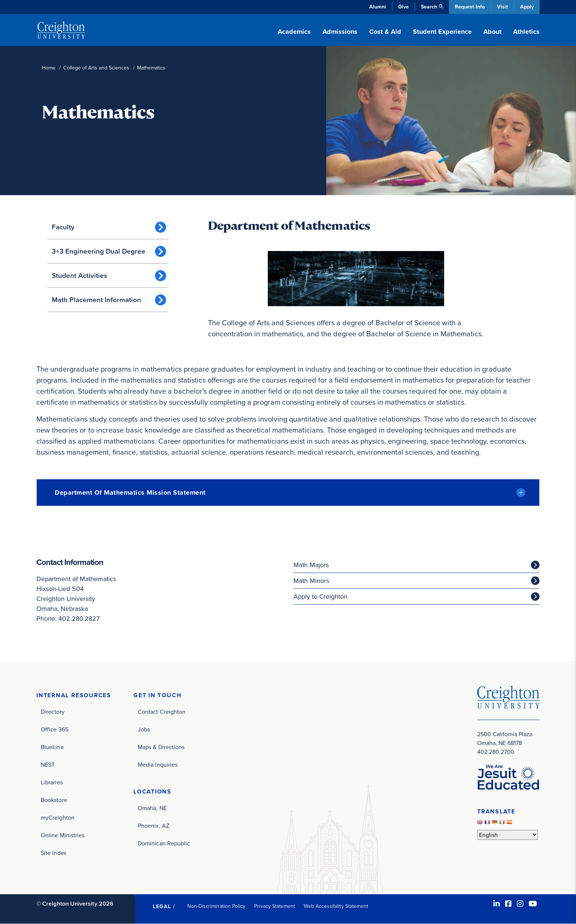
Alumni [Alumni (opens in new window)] (378, 7)
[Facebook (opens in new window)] (508, 904)
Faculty (63, 227)
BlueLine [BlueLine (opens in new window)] (52, 747)
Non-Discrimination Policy (217, 906)
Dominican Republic (164, 843)
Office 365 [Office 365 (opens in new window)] (55, 729)
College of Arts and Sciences (96, 68)
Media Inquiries (158, 765)
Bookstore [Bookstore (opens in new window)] (54, 800)
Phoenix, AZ (154, 826)
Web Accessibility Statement (336, 906)
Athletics (526, 32)
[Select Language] (507, 835)
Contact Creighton (162, 712)
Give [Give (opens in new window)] (404, 7)
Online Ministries (63, 835)
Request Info (470, 7)
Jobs (144, 729)
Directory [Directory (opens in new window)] (53, 712)
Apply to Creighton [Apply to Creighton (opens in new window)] (321, 597)
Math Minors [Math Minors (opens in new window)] (311, 581)
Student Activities (80, 275)
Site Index (54, 853)
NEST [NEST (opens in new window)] (48, 765)
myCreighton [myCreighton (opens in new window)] (58, 818)
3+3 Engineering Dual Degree (99, 251)
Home (49, 68)
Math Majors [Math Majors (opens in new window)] (311, 565)
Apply (527, 7)
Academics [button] (294, 32)
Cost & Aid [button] (385, 32)
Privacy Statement (275, 906)
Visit (503, 7)
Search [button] (429, 7)
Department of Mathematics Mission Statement (130, 493)
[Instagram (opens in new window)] (520, 904)
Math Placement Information (96, 300)
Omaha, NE (152, 808)
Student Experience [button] (442, 32)
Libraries (52, 782)
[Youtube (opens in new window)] (533, 904)
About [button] (492, 32)
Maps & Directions (161, 747)
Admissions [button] (340, 32)
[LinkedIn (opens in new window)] (497, 904)
